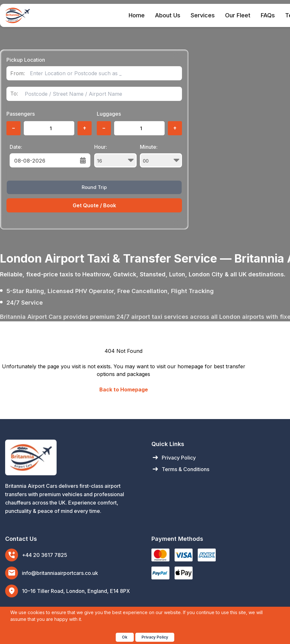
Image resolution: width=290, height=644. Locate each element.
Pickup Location (26, 60)
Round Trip (94, 187)
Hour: (115, 156)
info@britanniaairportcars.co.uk (60, 573)
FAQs (268, 15)
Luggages (109, 114)
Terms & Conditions (180, 469)
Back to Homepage (124, 389)
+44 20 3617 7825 (45, 555)
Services (203, 15)
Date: (16, 147)
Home (137, 15)
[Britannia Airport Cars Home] (72, 457)
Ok (125, 637)
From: (18, 73)
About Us (168, 15)
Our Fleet (238, 15)
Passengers (21, 114)
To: (14, 94)
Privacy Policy (174, 458)
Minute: (161, 156)
